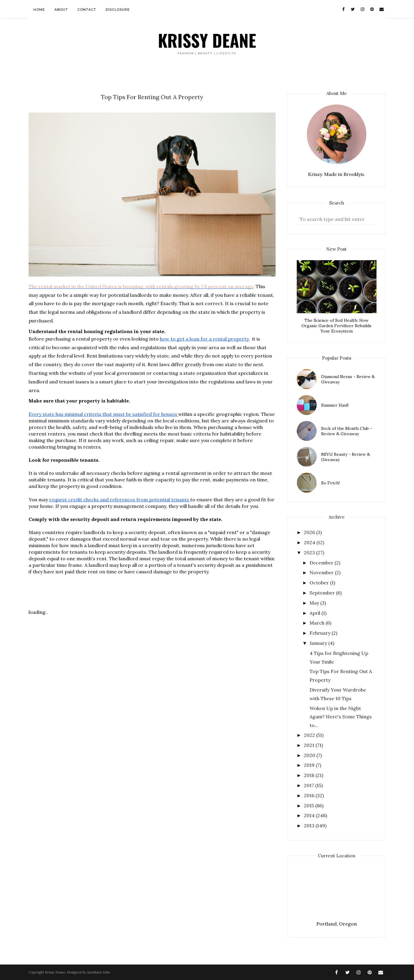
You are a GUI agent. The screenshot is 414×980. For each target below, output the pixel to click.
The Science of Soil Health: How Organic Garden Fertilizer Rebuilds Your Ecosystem (336, 326)
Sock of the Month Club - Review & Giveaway (347, 431)
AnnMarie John (99, 972)
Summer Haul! (335, 405)
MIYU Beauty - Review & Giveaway (346, 457)
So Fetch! (331, 483)
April (315, 613)
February (321, 633)
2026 (310, 532)
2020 (310, 755)
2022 (310, 735)
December (322, 563)
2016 (310, 795)
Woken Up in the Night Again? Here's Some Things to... (341, 717)
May (315, 603)
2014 (310, 815)
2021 (310, 745)
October (320, 583)
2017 (310, 785)
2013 (310, 825)
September (323, 593)
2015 (310, 806)
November (322, 572)
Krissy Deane (55, 972)
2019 (310, 765)
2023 (310, 553)
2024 (310, 542)
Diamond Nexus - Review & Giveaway (348, 379)
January (319, 643)
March (318, 623)
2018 (310, 775)
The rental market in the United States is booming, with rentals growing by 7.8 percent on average (141, 286)
